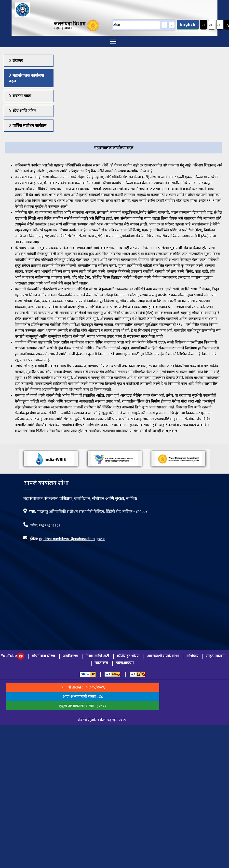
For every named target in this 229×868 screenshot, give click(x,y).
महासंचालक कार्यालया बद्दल (27, 78)
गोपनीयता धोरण (43, 656)
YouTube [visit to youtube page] (13, 656)
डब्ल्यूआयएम (125, 663)
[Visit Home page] (21, 9)
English (188, 24)
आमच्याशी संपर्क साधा (163, 656)
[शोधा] (136, 25)
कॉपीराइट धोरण (128, 656)
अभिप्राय (192, 656)
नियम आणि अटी (97, 656)
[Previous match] (164, 25)
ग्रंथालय (16, 61)
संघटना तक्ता (20, 96)
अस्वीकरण (70, 656)
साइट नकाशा (215, 656)
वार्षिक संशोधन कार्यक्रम (28, 126)
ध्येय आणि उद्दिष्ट (22, 111)
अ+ (212, 25)
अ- (219, 25)
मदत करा (101, 663)
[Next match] (172, 25)
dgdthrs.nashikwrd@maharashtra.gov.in (72, 539)
